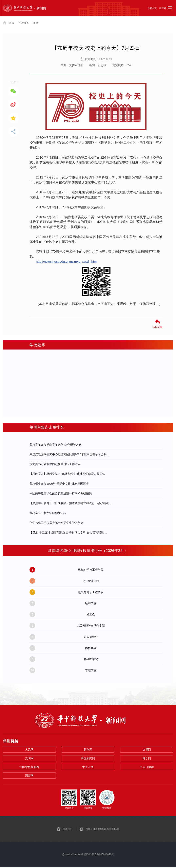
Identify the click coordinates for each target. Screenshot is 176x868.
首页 (12, 23)
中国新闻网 (88, 759)
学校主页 (152, 8)
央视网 (147, 750)
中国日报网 (147, 767)
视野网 (163, 8)
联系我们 (67, 830)
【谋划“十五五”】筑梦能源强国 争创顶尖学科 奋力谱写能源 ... (68, 532)
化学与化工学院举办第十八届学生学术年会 (56, 523)
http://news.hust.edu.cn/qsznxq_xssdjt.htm (66, 262)
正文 (38, 23)
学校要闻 (25, 23)
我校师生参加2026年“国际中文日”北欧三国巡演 (59, 483)
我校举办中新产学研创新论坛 (48, 513)
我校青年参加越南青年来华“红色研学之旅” (56, 444)
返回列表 (158, 327)
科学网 (147, 759)
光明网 (29, 759)
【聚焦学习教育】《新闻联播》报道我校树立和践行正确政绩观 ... (71, 503)
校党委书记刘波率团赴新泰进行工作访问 (55, 464)
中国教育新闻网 (29, 767)
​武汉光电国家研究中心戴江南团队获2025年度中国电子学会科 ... (70, 454)
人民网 (29, 750)
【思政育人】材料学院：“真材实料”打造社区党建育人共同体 (67, 474)
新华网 (88, 750)
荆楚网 (29, 776)
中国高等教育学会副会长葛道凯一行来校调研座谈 (61, 493)
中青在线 (88, 767)
